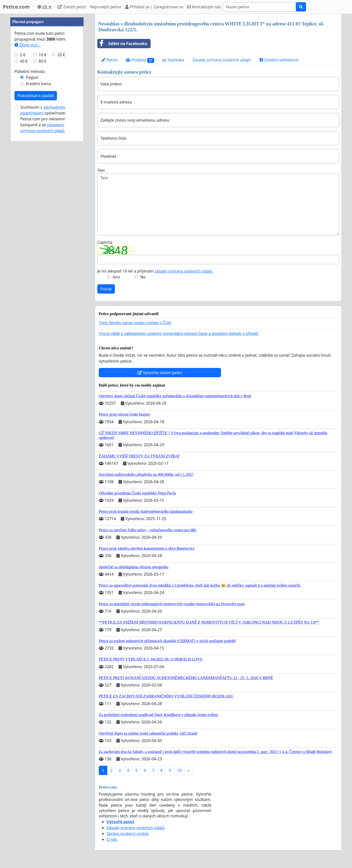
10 (179, 770)
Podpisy (140, 60)
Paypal (32, 77)
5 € (23, 55)
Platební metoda (30, 71)
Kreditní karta (38, 84)
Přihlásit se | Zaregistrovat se (154, 7)
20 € (61, 55)
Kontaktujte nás (204, 7)
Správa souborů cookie (127, 834)
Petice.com (16, 7)
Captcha (105, 242)
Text (101, 170)
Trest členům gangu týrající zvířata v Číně (135, 323)
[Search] (259, 7)
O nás (112, 839)
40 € (24, 61)
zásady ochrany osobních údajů (183, 271)
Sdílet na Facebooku (122, 44)
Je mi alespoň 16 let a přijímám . (155, 271)
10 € (43, 55)
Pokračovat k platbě (36, 96)
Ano (116, 277)
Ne (143, 277)
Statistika (173, 60)
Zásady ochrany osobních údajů (222, 60)
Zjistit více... (27, 45)
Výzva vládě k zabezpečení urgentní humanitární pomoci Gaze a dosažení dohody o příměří (179, 334)
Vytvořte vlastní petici (160, 373)
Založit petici (72, 7)
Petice (109, 60)
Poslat (106, 289)
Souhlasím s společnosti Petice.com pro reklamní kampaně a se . (43, 119)
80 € (43, 61)
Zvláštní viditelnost (279, 60)
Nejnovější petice (106, 7)
